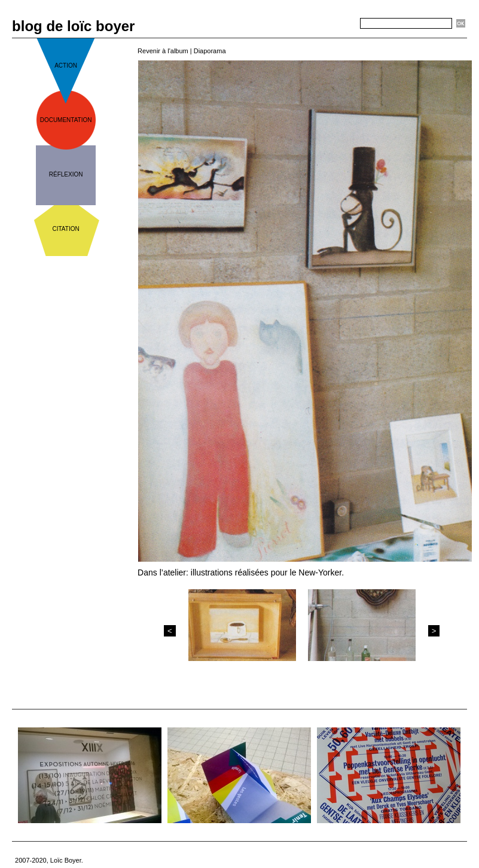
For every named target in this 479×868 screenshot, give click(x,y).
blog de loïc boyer (73, 26)
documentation (66, 120)
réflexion (66, 174)
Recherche (338, 24)
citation (66, 229)
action (66, 66)
